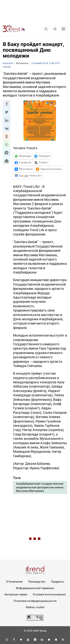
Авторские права (16, 594)
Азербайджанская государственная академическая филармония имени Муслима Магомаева (40, 487)
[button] (7, 104)
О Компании (14, 582)
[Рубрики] (63, 29)
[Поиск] (46, 29)
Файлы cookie (35, 607)
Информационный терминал (35, 588)
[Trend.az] (14, 29)
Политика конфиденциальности (35, 601)
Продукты (57, 582)
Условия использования (49, 594)
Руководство (37, 582)
